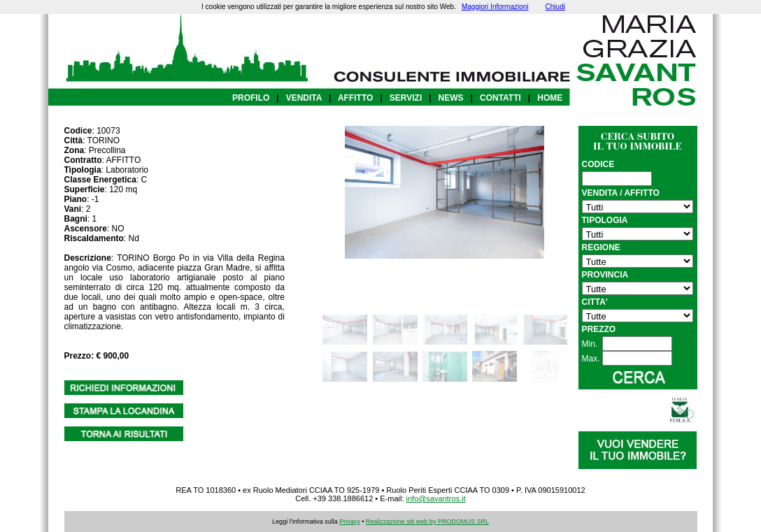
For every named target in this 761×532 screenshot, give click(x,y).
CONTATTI (500, 98)
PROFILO (251, 98)
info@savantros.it (436, 498)
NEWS (451, 98)
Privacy (350, 522)
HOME (550, 98)
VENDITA (304, 98)
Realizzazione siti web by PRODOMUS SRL (427, 522)
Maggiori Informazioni (495, 7)
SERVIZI (406, 98)
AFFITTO (355, 98)
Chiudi (555, 7)
